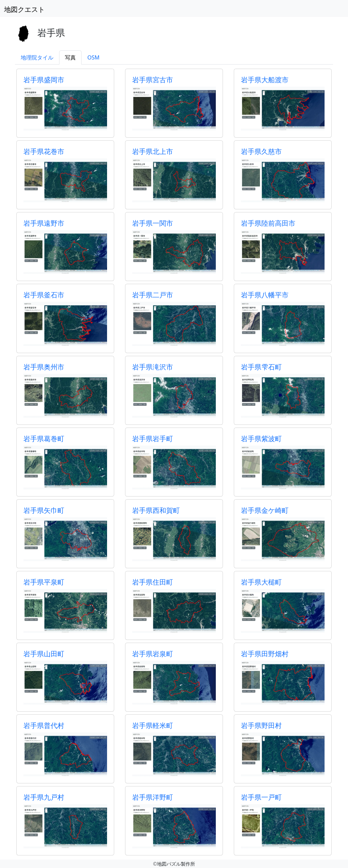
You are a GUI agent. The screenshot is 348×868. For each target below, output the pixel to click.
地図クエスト (24, 9)
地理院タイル (37, 57)
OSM (93, 57)
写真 (70, 57)
